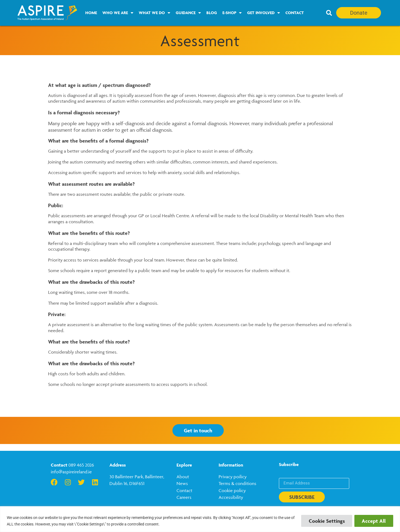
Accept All (373, 521)
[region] (200, 519)
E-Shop (232, 13)
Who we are (118, 13)
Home (91, 13)
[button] (329, 13)
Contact (295, 13)
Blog (212, 13)
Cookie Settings (325, 521)
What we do (155, 13)
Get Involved (264, 13)
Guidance (188, 13)
